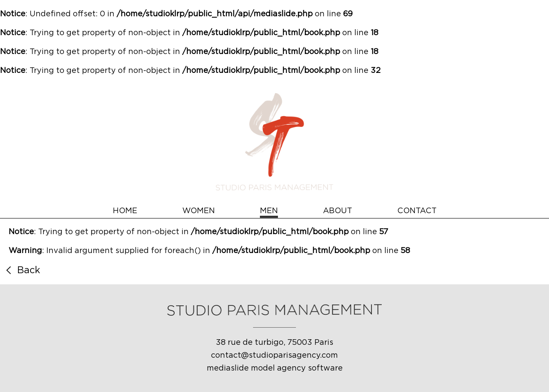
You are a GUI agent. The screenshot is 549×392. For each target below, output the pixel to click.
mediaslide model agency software (275, 368)
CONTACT (417, 211)
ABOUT (338, 211)
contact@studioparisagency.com (274, 356)
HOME (125, 211)
